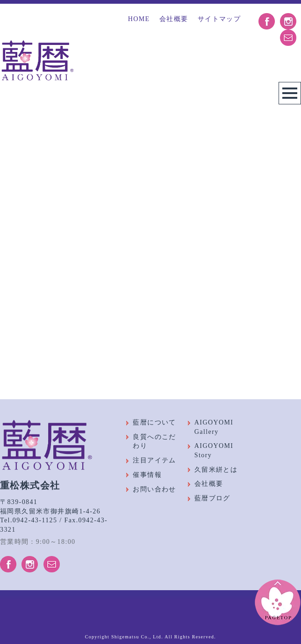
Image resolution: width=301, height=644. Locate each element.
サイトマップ (219, 19)
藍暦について (154, 422)
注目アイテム (154, 460)
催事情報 (147, 475)
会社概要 (174, 19)
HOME (139, 19)
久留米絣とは (216, 470)
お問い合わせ (154, 489)
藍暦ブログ (212, 498)
